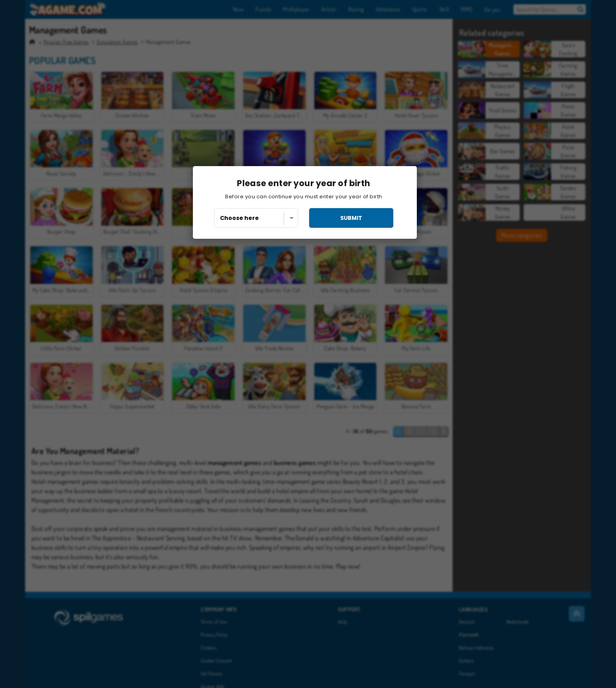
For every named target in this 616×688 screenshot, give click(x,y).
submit (351, 218)
